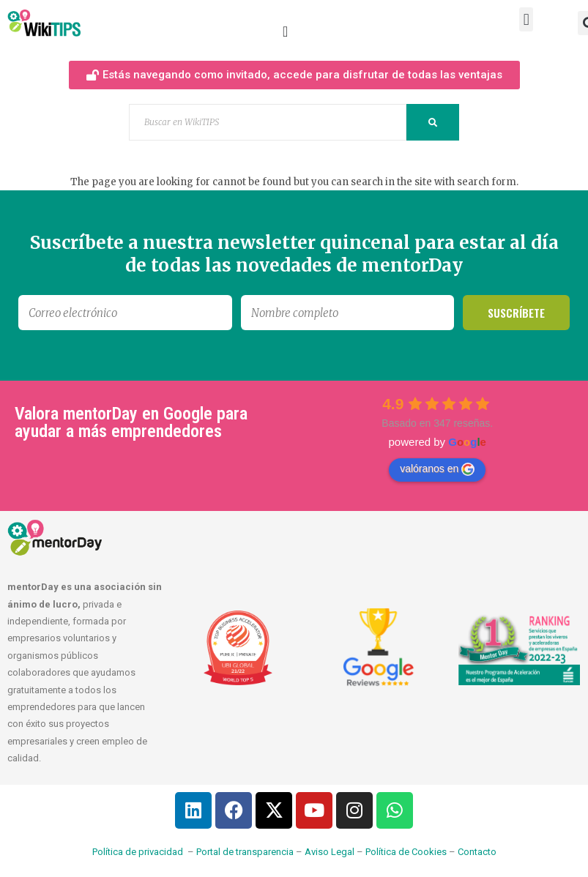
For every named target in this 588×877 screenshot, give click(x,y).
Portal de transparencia (245, 852)
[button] (526, 19)
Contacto (477, 852)
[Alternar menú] (285, 31)
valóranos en (437, 469)
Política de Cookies (406, 852)
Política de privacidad (138, 852)
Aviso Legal (330, 852)
